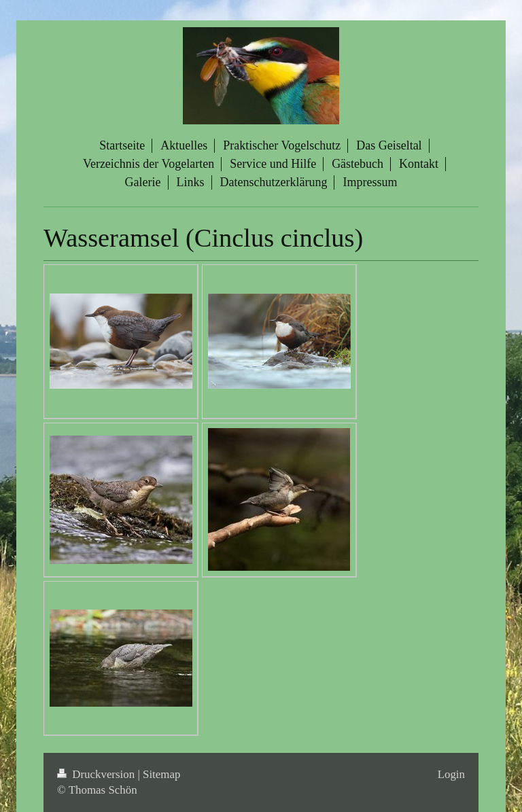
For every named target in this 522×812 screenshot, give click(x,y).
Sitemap (161, 774)
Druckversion (97, 774)
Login (451, 774)
